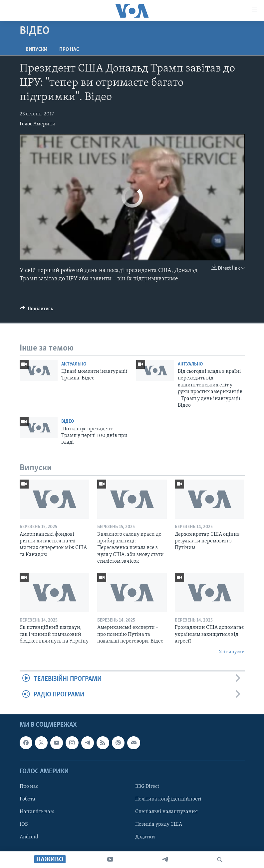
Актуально (74, 364)
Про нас (69, 50)
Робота (27, 799)
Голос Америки (38, 124)
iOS (24, 824)
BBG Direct (147, 787)
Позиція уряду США (159, 824)
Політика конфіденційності (168, 799)
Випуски (36, 50)
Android (29, 837)
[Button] (37, 310)
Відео (68, 422)
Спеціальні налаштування (166, 812)
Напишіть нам (37, 812)
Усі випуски (232, 652)
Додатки (145, 837)
